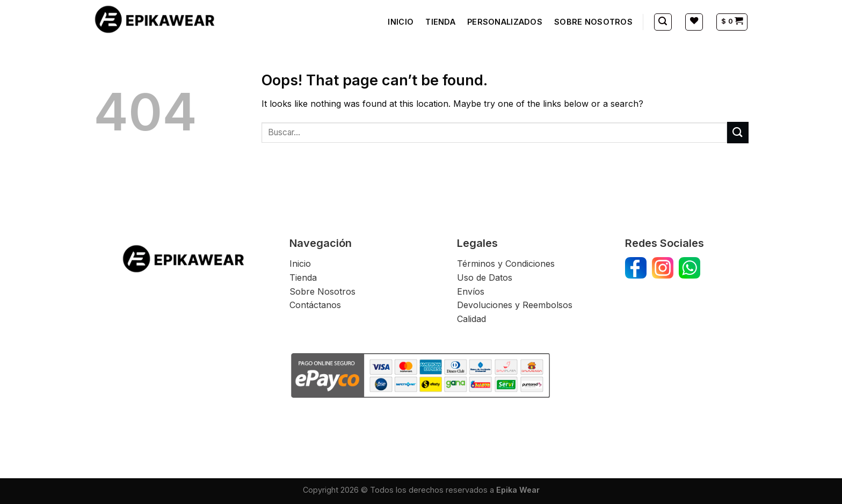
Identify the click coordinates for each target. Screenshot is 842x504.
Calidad (471, 319)
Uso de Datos (485, 277)
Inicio (300, 264)
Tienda (303, 277)
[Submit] (738, 132)
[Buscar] (663, 22)
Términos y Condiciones (506, 264)
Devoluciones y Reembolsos (515, 305)
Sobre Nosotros (322, 291)
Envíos (472, 291)
